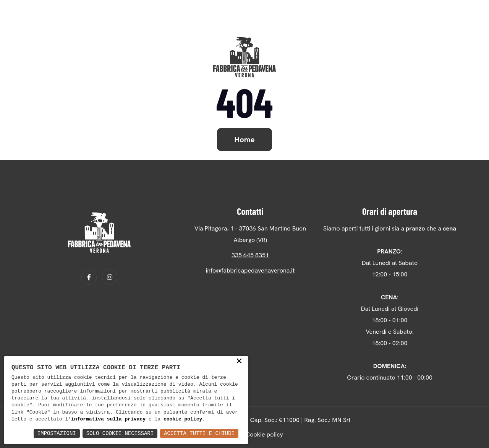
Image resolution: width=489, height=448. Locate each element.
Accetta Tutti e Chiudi (199, 433)
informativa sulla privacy (108, 419)
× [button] (239, 362)
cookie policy (183, 419)
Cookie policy (264, 434)
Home (245, 140)
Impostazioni (57, 433)
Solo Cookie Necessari (120, 433)
